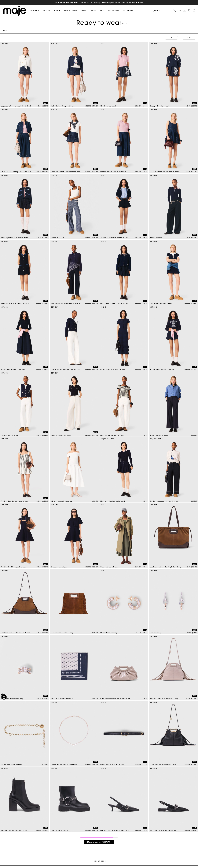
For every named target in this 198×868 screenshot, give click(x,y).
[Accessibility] (4, 697)
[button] (59, 11)
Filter (189, 38)
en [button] (180, 11)
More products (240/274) (99, 842)
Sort (171, 38)
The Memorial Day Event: (68, 3)
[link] (42, 11)
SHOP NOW (137, 3)
